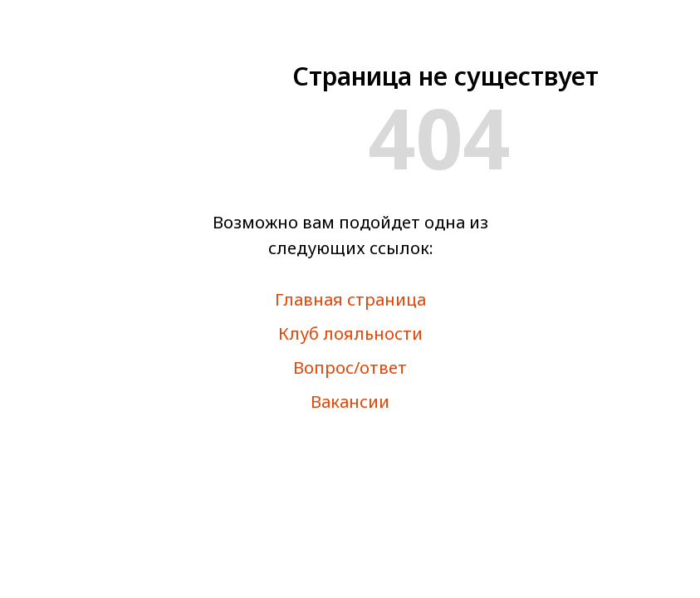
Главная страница (350, 299)
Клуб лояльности (350, 333)
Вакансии (350, 402)
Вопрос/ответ (350, 368)
